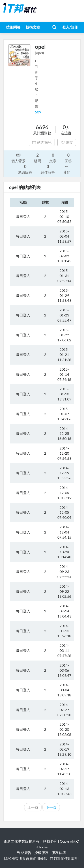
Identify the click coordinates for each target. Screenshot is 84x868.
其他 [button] (67, 169)
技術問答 (13, 27)
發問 (37, 158)
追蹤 (67, 142)
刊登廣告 (24, 853)
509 (38, 112)
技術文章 (33, 27)
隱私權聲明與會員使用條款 (26, 858)
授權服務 (41, 853)
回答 (68, 158)
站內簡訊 (42, 142)
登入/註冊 (70, 27)
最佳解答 (48, 169)
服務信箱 (59, 853)
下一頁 (51, 807)
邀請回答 (25, 169)
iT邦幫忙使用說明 (64, 858)
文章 (53, 158)
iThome (42, 847)
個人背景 (18, 158)
